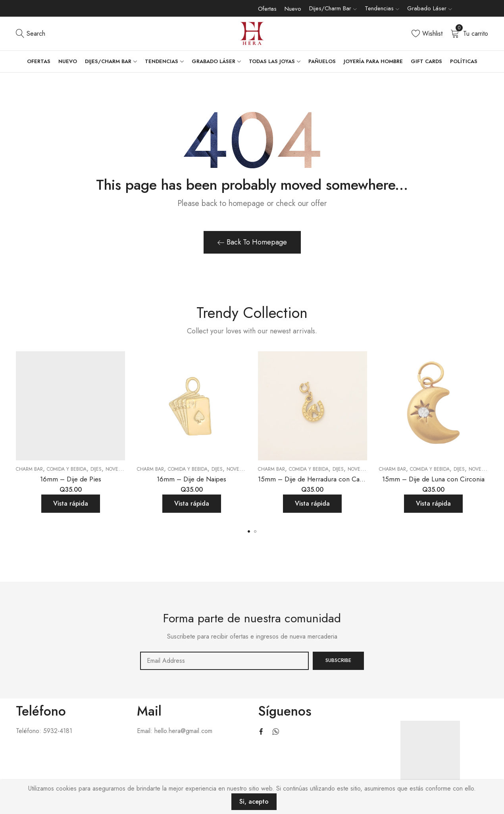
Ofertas (267, 9)
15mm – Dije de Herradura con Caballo (316, 479)
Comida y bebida (67, 469)
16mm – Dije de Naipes (191, 479)
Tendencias (379, 8)
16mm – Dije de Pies (71, 479)
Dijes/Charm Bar (330, 8)
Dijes (96, 469)
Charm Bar (29, 469)
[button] (249, 531)
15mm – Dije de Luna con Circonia (433, 479)
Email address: (225, 661)
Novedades (119, 469)
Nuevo (293, 9)
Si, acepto (254, 801)
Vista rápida (71, 503)
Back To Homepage (252, 242)
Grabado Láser (427, 8)
